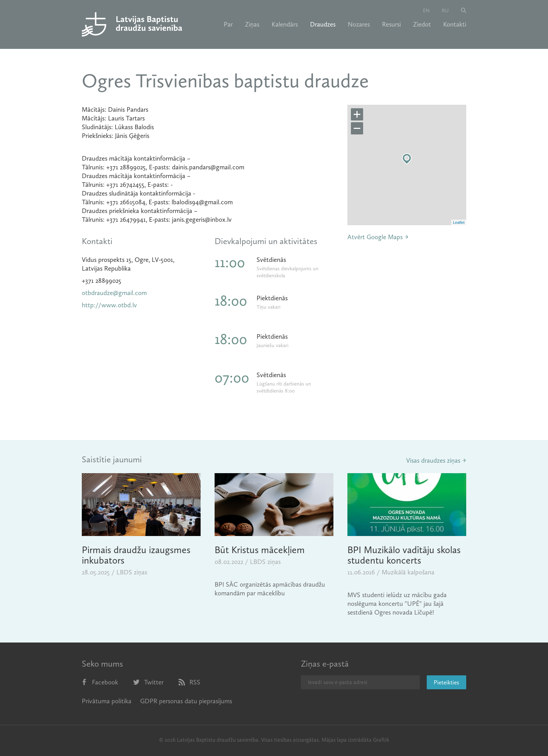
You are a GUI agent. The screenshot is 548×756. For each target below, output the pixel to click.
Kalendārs (285, 24)
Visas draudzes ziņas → (436, 460)
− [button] (357, 129)
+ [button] (357, 115)
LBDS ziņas (132, 572)
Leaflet (459, 222)
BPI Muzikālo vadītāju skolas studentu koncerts (404, 555)
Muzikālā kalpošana (408, 572)
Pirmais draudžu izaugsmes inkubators (136, 555)
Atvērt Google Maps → (378, 237)
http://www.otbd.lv (109, 305)
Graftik (381, 740)
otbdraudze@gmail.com (114, 293)
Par (228, 24)
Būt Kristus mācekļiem (260, 550)
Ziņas (252, 24)
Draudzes (323, 24)
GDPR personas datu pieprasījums (186, 701)
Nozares (359, 24)
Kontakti (455, 24)
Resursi (391, 24)
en (426, 10)
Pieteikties (446, 682)
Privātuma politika (107, 701)
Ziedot (422, 24)
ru (445, 10)
